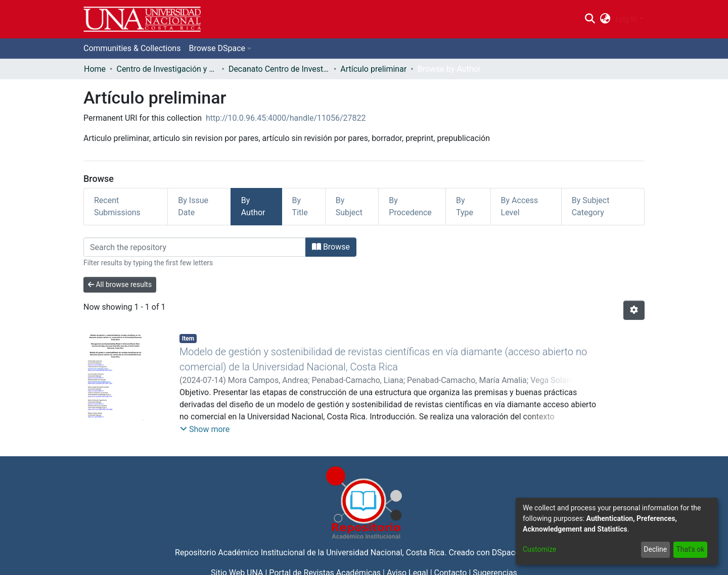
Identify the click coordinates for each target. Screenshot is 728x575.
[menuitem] (605, 19)
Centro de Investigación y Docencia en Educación (167, 69)
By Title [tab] (300, 206)
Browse (331, 247)
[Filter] (195, 247)
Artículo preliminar (373, 69)
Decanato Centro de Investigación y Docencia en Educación (279, 69)
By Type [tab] (465, 206)
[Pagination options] (634, 310)
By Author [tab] (253, 206)
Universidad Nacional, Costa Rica (385, 553)
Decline (655, 549)
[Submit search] (590, 19)
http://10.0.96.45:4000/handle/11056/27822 (286, 118)
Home (95, 69)
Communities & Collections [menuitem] (132, 48)
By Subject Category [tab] (591, 206)
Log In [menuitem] (626, 19)
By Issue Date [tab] (193, 206)
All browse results (120, 284)
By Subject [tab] (349, 206)
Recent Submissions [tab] (117, 206)
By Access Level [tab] (520, 206)
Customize (539, 549)
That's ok (690, 549)
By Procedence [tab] (410, 206)
